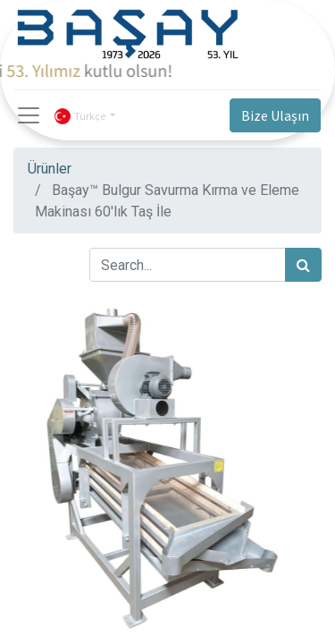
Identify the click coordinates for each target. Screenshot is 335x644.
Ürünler (50, 169)
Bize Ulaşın (275, 115)
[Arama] (303, 265)
